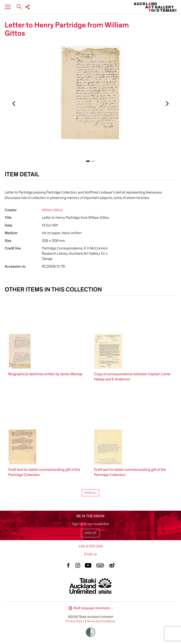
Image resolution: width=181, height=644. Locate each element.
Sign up (90, 533)
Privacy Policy (75, 621)
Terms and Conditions (101, 621)
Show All (90, 493)
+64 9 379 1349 (90, 546)
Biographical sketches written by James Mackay (45, 374)
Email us (90, 554)
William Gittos (52, 210)
